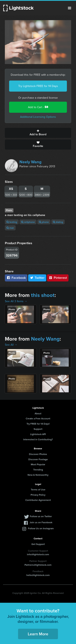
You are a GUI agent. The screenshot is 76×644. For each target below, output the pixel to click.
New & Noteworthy (38, 475)
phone (44, 222)
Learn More (38, 634)
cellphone (28, 222)
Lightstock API (38, 434)
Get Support (38, 544)
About (38, 413)
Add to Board (38, 133)
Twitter (37, 278)
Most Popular (38, 464)
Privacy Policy (38, 495)
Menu (70, 8)
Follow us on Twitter (41, 516)
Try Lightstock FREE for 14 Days (38, 86)
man (10, 228)
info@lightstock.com (38, 554)
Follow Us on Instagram (41, 528)
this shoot (43, 295)
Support (38, 429)
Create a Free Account (38, 418)
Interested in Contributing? (38, 439)
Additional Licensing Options (38, 117)
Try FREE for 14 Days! (38, 424)
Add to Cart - (38, 107)
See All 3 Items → (16, 301)
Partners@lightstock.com (38, 565)
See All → (11, 345)
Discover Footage (38, 459)
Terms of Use (38, 489)
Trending (38, 470)
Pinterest (58, 278)
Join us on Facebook (41, 522)
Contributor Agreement (38, 500)
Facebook (16, 278)
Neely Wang (31, 162)
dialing (58, 222)
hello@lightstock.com (38, 575)
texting (12, 222)
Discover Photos (38, 454)
